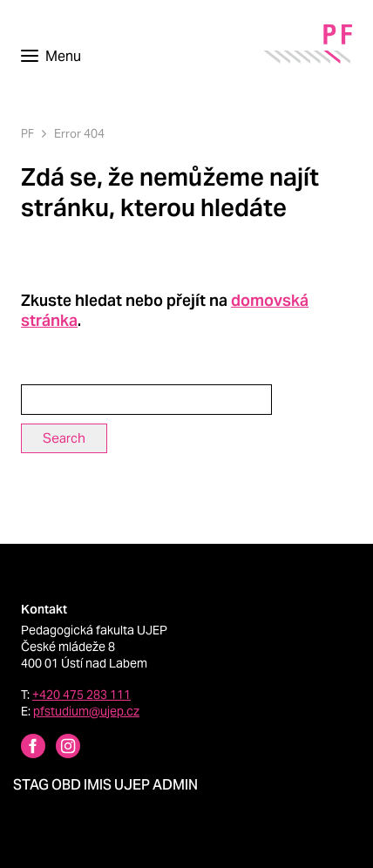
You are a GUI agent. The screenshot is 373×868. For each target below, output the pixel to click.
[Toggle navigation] (51, 57)
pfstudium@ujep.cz (86, 711)
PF (27, 134)
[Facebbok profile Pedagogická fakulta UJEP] (23, 748)
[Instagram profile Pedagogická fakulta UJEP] (58, 748)
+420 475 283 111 (81, 695)
